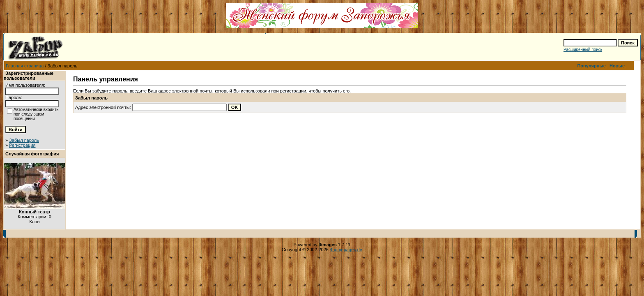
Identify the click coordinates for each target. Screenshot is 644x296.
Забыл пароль (24, 140)
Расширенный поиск (583, 50)
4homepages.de (346, 250)
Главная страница (25, 66)
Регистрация (22, 145)
